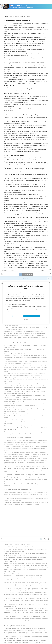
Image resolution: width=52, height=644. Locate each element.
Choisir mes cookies (18, 44)
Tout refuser (26, 47)
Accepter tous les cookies (32, 44)
